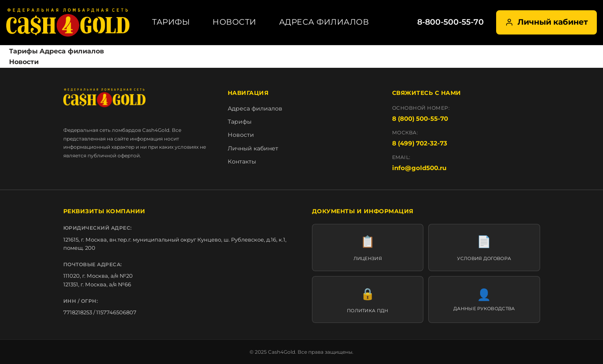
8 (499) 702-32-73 (420, 143)
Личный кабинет (546, 22)
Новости (234, 22)
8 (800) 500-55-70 (420, 119)
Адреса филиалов (324, 22)
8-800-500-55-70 (451, 22)
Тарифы (171, 22)
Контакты (242, 161)
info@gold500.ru (419, 168)
